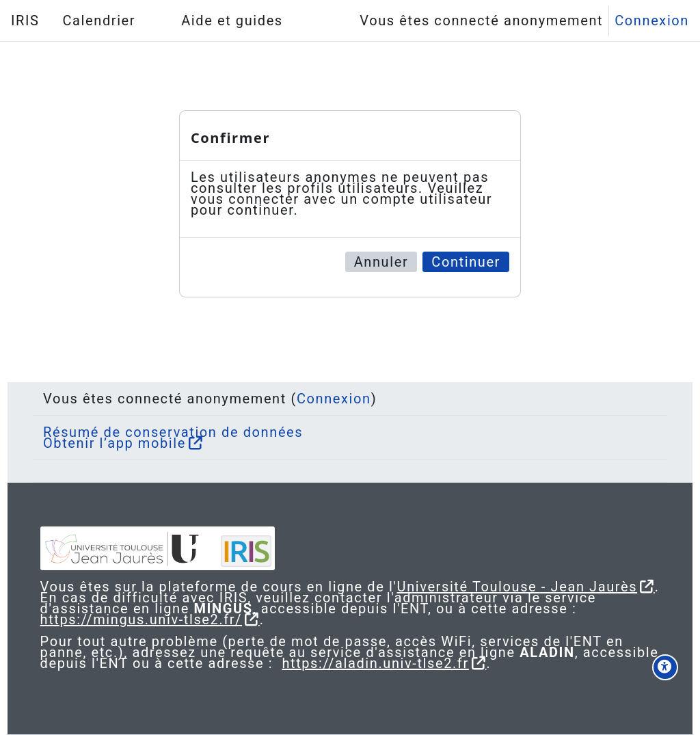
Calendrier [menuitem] (99, 21)
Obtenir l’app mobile (125, 432)
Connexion (652, 21)
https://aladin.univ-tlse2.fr (481, 663)
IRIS (25, 21)
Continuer (466, 262)
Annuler (381, 262)
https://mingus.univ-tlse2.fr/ (167, 619)
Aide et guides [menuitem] (232, 21)
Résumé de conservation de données (184, 421)
